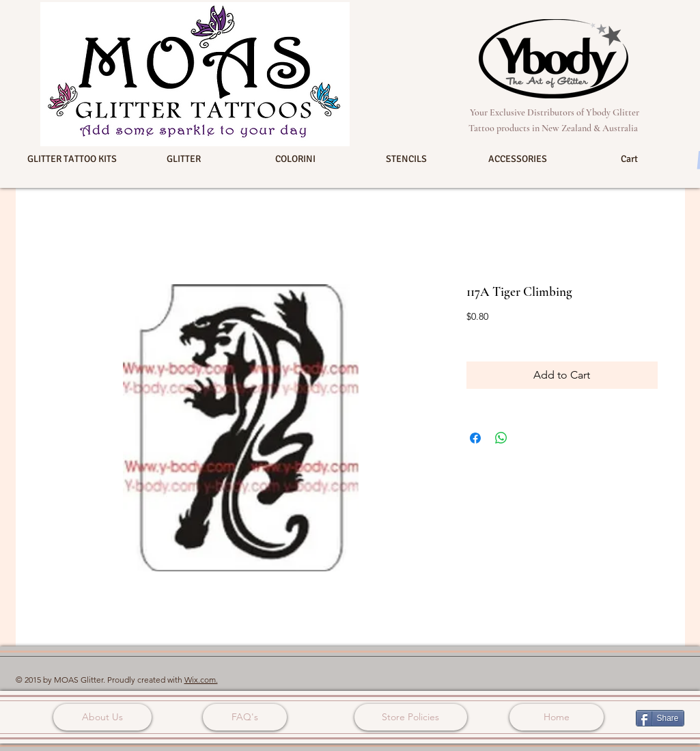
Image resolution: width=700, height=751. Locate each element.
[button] (72, 159)
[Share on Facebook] (475, 438)
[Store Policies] (411, 717)
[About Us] (102, 717)
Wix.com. (201, 680)
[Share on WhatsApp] (501, 438)
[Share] (660, 718)
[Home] (557, 717)
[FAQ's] (245, 717)
